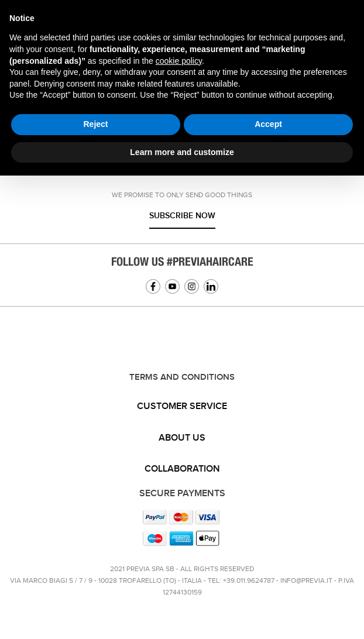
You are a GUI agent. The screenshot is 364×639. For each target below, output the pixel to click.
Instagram (192, 286)
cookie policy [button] (179, 61)
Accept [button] (268, 124)
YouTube (172, 286)
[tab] (182, 407)
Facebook (153, 286)
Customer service (182, 406)
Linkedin (211, 286)
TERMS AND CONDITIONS (182, 377)
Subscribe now (182, 216)
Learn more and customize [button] (182, 152)
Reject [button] (95, 124)
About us (182, 438)
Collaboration (182, 469)
